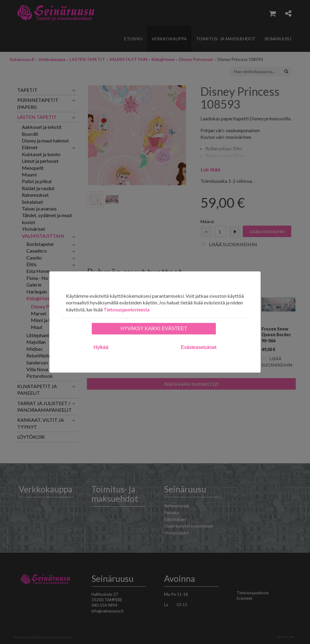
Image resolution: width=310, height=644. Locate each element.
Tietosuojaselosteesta (127, 309)
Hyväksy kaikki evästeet (154, 329)
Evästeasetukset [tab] (199, 347)
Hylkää (101, 347)
